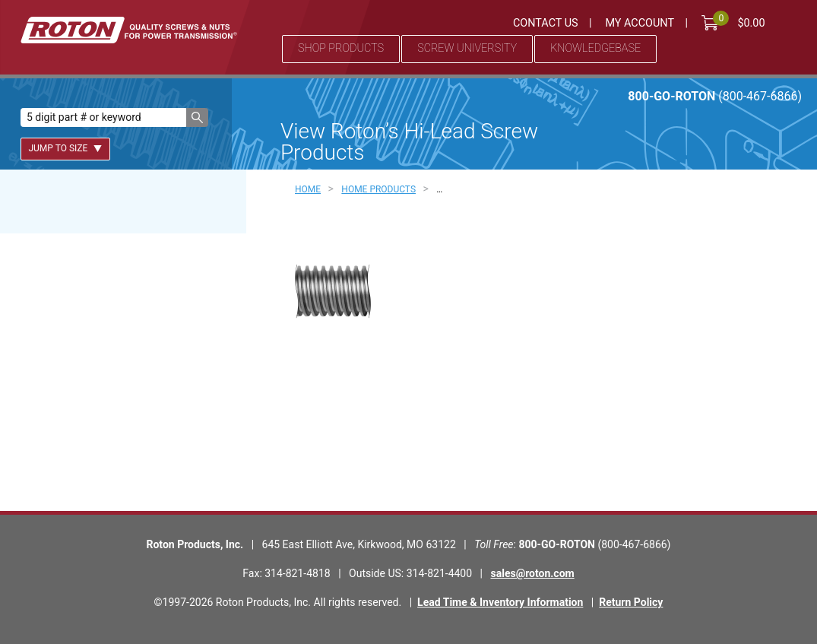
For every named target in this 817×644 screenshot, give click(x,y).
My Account (640, 23)
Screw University (467, 48)
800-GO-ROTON (715, 96)
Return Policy (631, 602)
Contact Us (546, 23)
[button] (197, 117)
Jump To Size (65, 148)
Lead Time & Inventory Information (500, 602)
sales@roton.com (533, 573)
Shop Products (341, 48)
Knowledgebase (595, 48)
